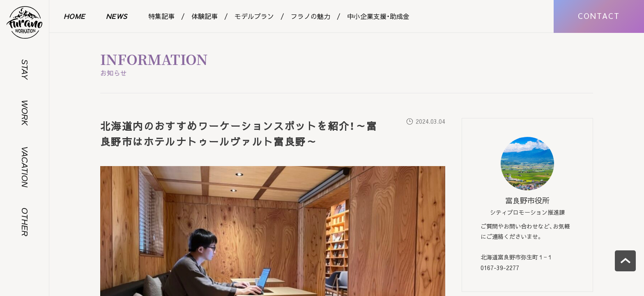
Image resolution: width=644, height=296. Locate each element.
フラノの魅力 (310, 16)
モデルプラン (254, 16)
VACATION (25, 167)
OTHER (25, 222)
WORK (25, 113)
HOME (75, 16)
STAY (25, 69)
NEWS (117, 16)
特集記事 (161, 16)
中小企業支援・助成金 (378, 16)
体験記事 (205, 16)
